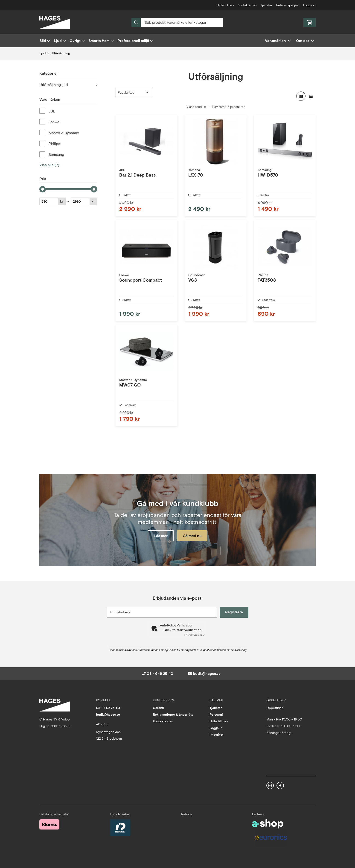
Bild (45, 41)
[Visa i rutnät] (301, 96)
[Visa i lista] (311, 96)
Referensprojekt (288, 5)
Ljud (60, 41)
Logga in (309, 5)
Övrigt (77, 41)
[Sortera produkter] (134, 92)
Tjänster (266, 5)
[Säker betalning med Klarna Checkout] (49, 824)
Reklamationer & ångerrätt (173, 714)
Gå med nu (193, 536)
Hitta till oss (225, 5)
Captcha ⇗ (195, 635)
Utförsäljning (60, 53)
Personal (216, 714)
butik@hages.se (207, 674)
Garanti (159, 708)
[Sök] (177, 22)
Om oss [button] (305, 41)
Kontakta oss (247, 5)
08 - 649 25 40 (160, 674)
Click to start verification (182, 630)
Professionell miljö (135, 41)
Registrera (235, 612)
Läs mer (160, 536)
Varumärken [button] (278, 41)
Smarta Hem (101, 41)
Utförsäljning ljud (68, 85)
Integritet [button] (216, 735)
